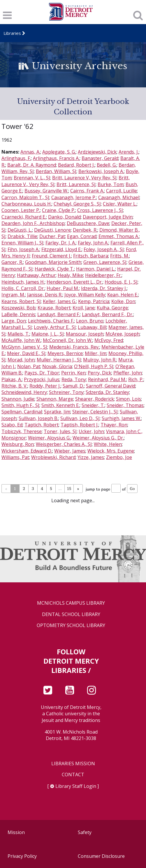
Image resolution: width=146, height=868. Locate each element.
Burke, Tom (111, 184)
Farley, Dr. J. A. (61, 243)
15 (69, 488)
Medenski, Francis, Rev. (74, 347)
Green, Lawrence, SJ (105, 262)
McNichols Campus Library (71, 603)
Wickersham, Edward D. (27, 451)
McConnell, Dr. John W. (68, 340)
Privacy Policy (22, 856)
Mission (16, 832)
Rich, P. (136, 379)
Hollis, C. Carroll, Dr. (23, 288)
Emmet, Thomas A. (119, 236)
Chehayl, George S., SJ (77, 204)
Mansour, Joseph (85, 334)
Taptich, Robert (42, 425)
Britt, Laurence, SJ (76, 184)
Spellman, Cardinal (22, 412)
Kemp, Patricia (94, 301)
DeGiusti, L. (20, 230)
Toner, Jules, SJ (60, 431)
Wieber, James (70, 451)
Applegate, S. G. (59, 152)
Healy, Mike (70, 275)
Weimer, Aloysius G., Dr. (98, 438)
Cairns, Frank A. (87, 191)
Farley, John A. (93, 243)
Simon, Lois (129, 399)
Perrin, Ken (73, 373)
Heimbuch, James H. (23, 282)
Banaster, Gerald (100, 158)
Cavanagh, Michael (119, 197)
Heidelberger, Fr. (103, 275)
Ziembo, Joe (119, 457)
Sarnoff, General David (111, 386)
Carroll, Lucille (122, 191)
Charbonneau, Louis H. (27, 204)
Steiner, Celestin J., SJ (95, 412)
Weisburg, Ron (18, 444)
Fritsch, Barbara (91, 256)
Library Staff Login (76, 786)
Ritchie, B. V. (14, 386)
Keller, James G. (59, 301)
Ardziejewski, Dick (97, 152)
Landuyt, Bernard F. (59, 314)
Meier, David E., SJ (26, 353)
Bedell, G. (107, 165)
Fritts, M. (120, 256)
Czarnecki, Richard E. (24, 217)
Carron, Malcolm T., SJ (25, 197)
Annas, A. (30, 152)
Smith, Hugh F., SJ (20, 405)
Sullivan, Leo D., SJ (80, 418)
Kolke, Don (123, 301)
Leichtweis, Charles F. (51, 321)
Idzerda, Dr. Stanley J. (104, 288)
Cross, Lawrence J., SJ (100, 210)
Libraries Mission (73, 764)
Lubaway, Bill (92, 327)
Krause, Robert (54, 308)
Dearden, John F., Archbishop (33, 223)
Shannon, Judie (18, 399)
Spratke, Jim (57, 412)
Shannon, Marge (55, 399)
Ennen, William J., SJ (22, 243)
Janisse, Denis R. (45, 295)
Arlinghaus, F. (16, 158)
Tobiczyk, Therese (22, 431)
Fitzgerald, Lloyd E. (61, 249)
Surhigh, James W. (121, 418)
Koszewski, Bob (19, 308)
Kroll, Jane (84, 308)
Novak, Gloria (57, 366)
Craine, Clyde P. (59, 210)
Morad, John (21, 360)
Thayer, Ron (114, 425)
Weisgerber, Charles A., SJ (64, 444)
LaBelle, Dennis (18, 314)
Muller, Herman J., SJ (59, 360)
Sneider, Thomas (125, 405)
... (60, 488)
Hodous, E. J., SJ (121, 282)
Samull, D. (73, 386)
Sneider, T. (93, 405)
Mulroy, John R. (100, 360)
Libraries (12, 33)
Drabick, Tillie (22, 236)
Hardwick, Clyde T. (54, 269)
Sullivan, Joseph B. (38, 418)
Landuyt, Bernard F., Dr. (108, 314)
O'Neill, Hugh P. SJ (94, 366)
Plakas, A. (12, 379)
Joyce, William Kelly (85, 295)
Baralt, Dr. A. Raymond (32, 165)
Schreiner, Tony (66, 392)
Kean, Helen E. (123, 295)
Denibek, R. (85, 230)
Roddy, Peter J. (45, 386)
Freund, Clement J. (51, 256)
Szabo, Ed (12, 425)
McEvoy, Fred (109, 340)
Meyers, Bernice (65, 353)
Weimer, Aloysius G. (49, 438)
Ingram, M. (13, 295)
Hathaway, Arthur (36, 275)
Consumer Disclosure (101, 856)
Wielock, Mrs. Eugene (111, 451)
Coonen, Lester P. (21, 210)
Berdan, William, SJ (56, 171)
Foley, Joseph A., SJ (104, 249)
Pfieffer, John (128, 373)
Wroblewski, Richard (53, 457)
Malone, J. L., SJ (48, 334)
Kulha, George (112, 308)
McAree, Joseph (123, 334)
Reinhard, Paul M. (107, 379)
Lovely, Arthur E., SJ (55, 327)
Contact (73, 775)
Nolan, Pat (29, 366)
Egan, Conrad (82, 236)
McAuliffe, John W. (21, 340)
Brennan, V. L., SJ (32, 178)
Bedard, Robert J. (76, 165)
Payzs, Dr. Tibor (42, 373)
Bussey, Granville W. (46, 191)
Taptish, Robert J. (80, 425)
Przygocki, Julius (42, 379)
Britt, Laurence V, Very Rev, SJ (84, 178)
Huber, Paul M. (63, 288)
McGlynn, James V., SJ (24, 347)
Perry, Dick (100, 373)
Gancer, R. (12, 262)
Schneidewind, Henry (24, 392)
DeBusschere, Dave (88, 223)
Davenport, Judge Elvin (108, 217)
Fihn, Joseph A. (23, 249)
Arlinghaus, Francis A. (56, 158)
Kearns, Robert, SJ (21, 301)
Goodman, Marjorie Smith (53, 262)
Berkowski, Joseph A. (101, 171)
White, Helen (108, 444)
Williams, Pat (15, 457)
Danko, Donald (64, 217)
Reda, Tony (74, 379)
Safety (85, 832)
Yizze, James (91, 457)
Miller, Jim (96, 353)
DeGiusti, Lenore (52, 230)
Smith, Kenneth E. (60, 405)
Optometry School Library (71, 625)
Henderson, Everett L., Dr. (75, 282)
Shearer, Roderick (95, 399)
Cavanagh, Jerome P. (74, 197)
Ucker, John (91, 431)
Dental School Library (71, 614)
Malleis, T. (19, 334)
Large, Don (14, 321)
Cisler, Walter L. (120, 204)
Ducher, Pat (52, 236)
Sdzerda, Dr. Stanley (107, 392)
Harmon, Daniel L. (96, 269)
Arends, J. (129, 152)
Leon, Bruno (90, 321)
